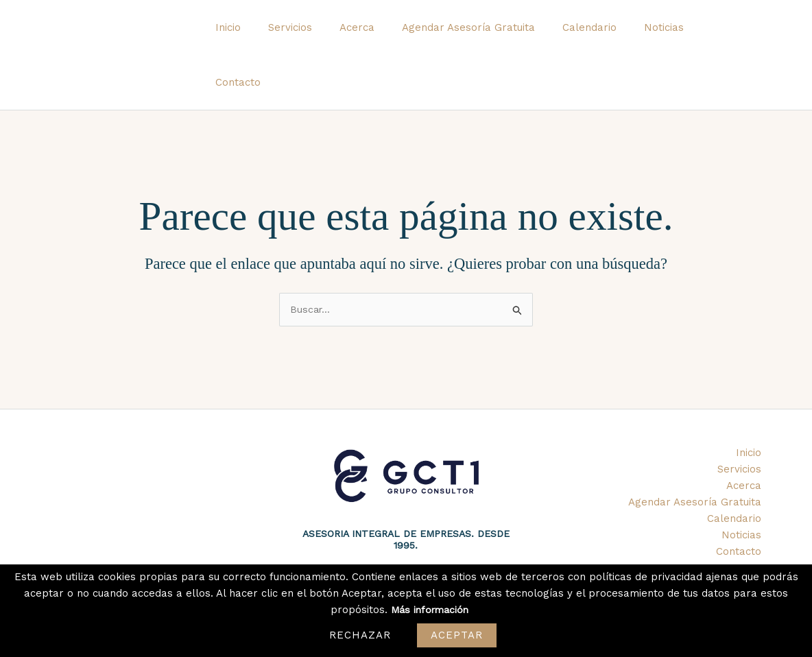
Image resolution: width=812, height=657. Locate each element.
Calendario (598, 36)
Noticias (665, 36)
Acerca (379, 36)
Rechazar (360, 635)
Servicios (319, 36)
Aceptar (457, 635)
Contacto (728, 36)
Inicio (264, 36)
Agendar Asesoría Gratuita (483, 36)
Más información (430, 610)
